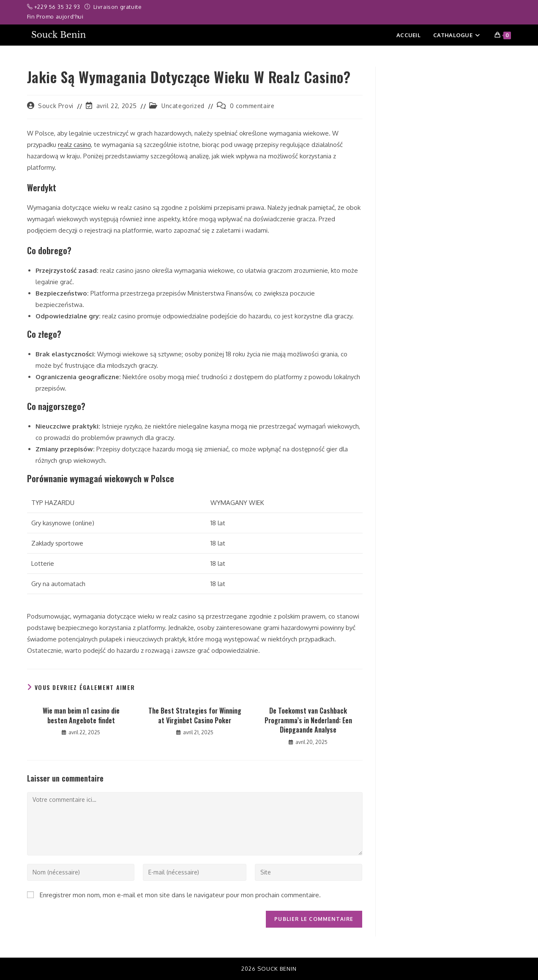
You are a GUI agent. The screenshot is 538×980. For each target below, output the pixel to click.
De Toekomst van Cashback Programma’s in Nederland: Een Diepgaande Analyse (308, 720)
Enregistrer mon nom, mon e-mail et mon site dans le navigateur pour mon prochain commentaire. (180, 895)
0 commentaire (252, 106)
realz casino (74, 145)
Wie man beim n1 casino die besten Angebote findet (81, 715)
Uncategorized (183, 106)
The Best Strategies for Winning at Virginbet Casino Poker (195, 715)
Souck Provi (56, 106)
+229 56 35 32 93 (58, 7)
